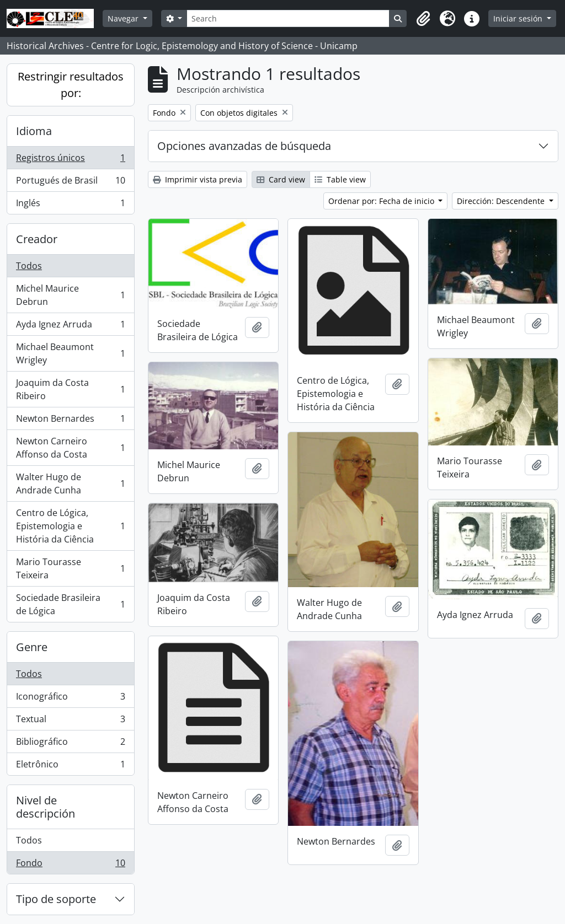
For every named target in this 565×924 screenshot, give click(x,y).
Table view (340, 179)
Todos (29, 266)
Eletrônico (70, 766)
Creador (37, 239)
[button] (423, 19)
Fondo (70, 865)
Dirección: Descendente (502, 201)
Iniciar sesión (519, 18)
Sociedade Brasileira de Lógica (70, 604)
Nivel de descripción (46, 807)
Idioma (34, 131)
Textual (70, 721)
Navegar (124, 18)
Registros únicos (70, 160)
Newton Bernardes (70, 421)
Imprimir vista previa (198, 179)
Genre (32, 647)
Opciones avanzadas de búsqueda (244, 146)
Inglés (70, 205)
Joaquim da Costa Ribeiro (70, 389)
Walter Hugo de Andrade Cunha (70, 484)
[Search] (288, 18)
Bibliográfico (70, 744)
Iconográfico (70, 699)
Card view (281, 179)
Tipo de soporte (56, 899)
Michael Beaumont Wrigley (70, 353)
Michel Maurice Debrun (70, 295)
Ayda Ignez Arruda (70, 327)
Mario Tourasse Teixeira (70, 568)
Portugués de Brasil (70, 183)
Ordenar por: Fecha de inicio (382, 201)
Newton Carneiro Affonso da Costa (70, 448)
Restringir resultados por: (71, 85)
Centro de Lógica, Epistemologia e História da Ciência (70, 526)
